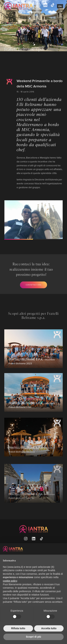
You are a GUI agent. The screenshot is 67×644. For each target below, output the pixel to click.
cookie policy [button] (10, 581)
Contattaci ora (33, 285)
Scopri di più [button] (33, 637)
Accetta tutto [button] (49, 628)
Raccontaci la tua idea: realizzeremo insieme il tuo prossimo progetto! (31, 269)
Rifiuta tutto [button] (18, 628)
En (60, 6)
